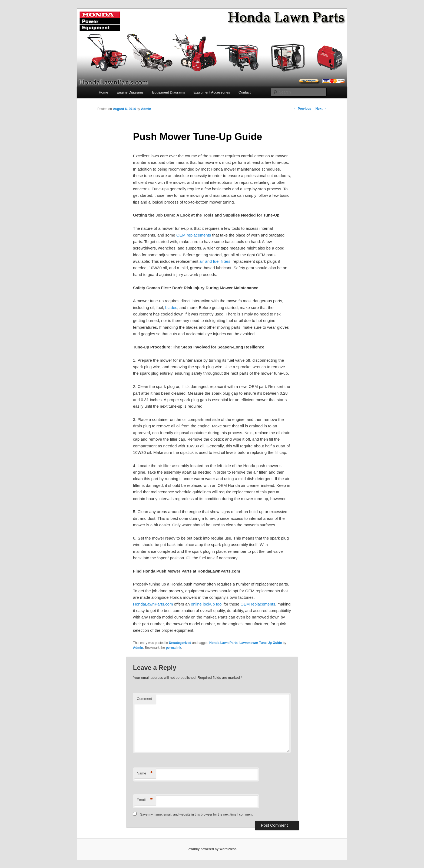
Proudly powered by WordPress (212, 849)
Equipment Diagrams (169, 92)
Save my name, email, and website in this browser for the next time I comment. (197, 814)
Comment (144, 699)
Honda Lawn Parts (223, 643)
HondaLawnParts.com (154, 604)
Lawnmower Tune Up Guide (261, 643)
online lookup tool (207, 604)
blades (171, 307)
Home (103, 92)
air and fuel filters (215, 261)
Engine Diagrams (130, 92)
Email (145, 800)
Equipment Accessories (212, 92)
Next (321, 109)
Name (145, 774)
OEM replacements (194, 235)
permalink (173, 648)
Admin (146, 109)
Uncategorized (180, 643)
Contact (245, 92)
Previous (303, 109)
